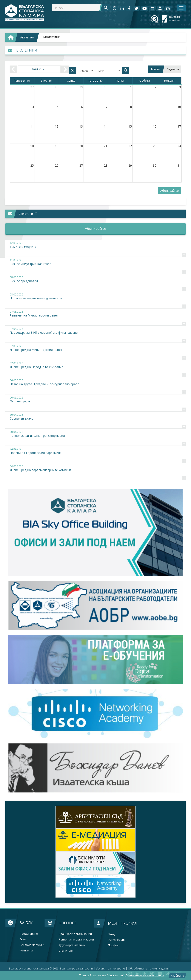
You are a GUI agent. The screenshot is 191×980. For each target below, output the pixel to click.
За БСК (26, 923)
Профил (113, 945)
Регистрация (117, 940)
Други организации (72, 945)
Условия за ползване (110, 968)
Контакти (26, 950)
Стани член (67, 951)
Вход (111, 934)
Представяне (29, 934)
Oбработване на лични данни (149, 968)
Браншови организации (75, 934)
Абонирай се (169, 191)
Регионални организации (76, 940)
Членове (68, 923)
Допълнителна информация (145, 975)
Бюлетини (52, 37)
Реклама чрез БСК (32, 945)
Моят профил (123, 923)
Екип (23, 939)
